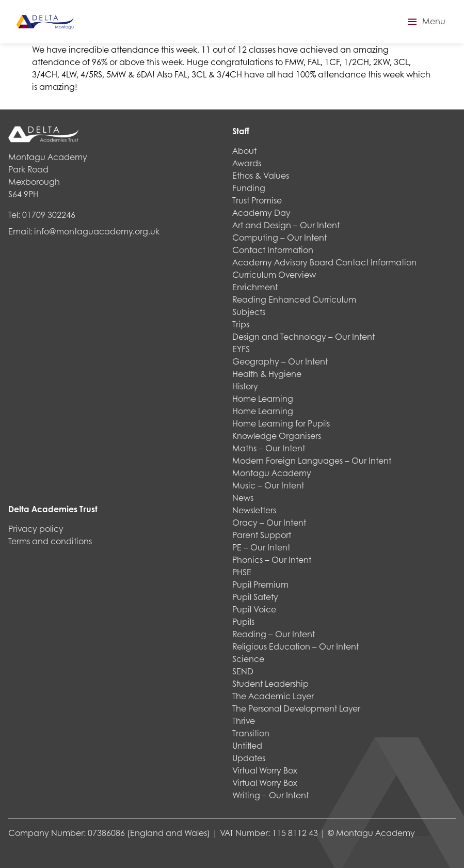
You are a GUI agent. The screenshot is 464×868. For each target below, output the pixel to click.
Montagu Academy (272, 473)
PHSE (242, 572)
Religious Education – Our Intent (295, 646)
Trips (241, 324)
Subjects (249, 312)
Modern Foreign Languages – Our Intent (312, 460)
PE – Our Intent (261, 547)
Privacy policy (36, 528)
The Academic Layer (273, 696)
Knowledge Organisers (277, 436)
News (243, 498)
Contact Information (273, 250)
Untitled (247, 745)
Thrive (244, 721)
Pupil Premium (260, 584)
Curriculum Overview (274, 274)
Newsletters (254, 510)
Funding (249, 188)
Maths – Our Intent (269, 448)
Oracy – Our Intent (269, 522)
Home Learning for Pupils (281, 423)
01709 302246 (49, 215)
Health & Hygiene (267, 374)
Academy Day (261, 212)
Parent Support (262, 535)
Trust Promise (257, 200)
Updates (249, 758)
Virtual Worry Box (265, 770)
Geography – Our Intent (280, 361)
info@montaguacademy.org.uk (97, 231)
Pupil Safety (255, 597)
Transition (251, 733)
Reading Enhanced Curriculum (294, 299)
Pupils (243, 621)
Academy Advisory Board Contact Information (324, 262)
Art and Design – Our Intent (286, 225)
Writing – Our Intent (270, 795)
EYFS (241, 349)
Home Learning (263, 398)
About (244, 151)
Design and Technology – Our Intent (303, 336)
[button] (425, 22)
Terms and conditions (50, 541)
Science (248, 659)
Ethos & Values (261, 175)
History (245, 386)
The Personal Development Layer (296, 708)
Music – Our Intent (268, 485)
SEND (243, 671)
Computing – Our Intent (279, 237)
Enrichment (255, 287)
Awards (247, 163)
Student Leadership (270, 683)
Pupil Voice (254, 609)
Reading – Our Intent (274, 634)
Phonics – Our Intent (272, 559)
